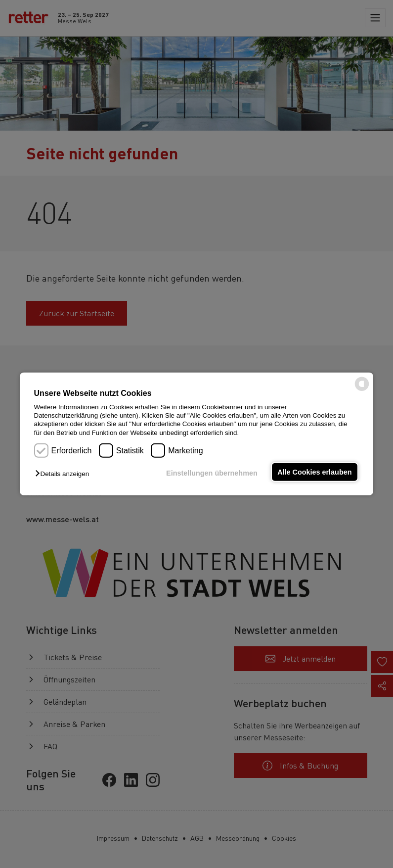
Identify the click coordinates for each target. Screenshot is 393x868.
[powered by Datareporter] (362, 390)
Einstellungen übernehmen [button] (211, 473)
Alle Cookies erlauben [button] (314, 472)
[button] (65, 474)
